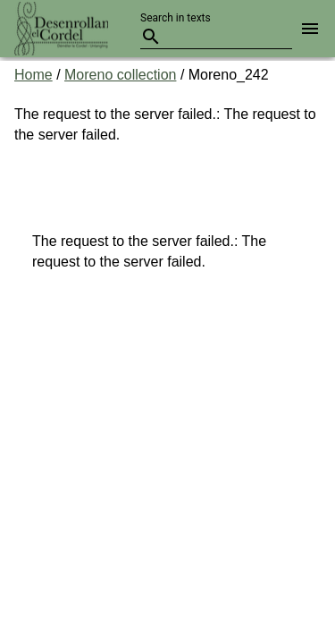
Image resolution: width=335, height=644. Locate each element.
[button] (306, 29)
